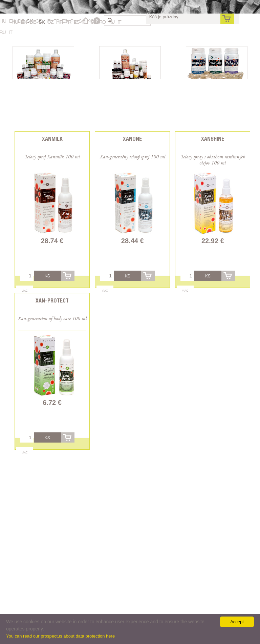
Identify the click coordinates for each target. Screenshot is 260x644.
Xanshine (213, 139)
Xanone (132, 139)
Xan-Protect (52, 301)
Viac (25, 291)
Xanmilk (52, 139)
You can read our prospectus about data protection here (60, 636)
